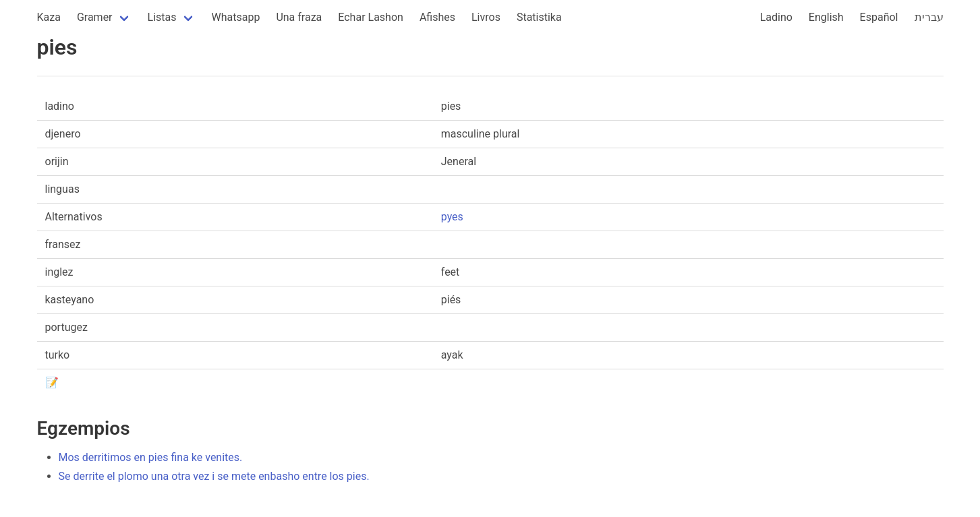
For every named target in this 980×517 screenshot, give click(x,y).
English (826, 17)
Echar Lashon (371, 17)
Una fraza (299, 17)
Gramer (95, 17)
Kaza (49, 17)
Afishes (437, 17)
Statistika (539, 17)
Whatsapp (236, 17)
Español (879, 17)
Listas (162, 17)
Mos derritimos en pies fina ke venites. (151, 457)
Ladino (776, 17)
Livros (486, 17)
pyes (452, 217)
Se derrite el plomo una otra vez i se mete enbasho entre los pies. (214, 476)
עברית (929, 17)
